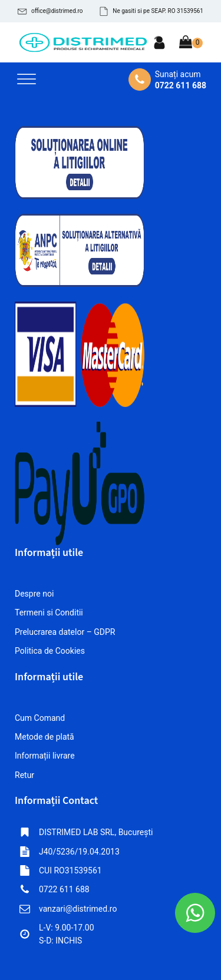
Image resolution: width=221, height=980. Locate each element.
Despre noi (34, 594)
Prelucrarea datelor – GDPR (65, 632)
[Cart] (191, 43)
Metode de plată (44, 737)
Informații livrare (45, 756)
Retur (24, 775)
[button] (50, 11)
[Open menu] (27, 80)
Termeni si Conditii (49, 612)
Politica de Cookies (50, 651)
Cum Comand (40, 718)
